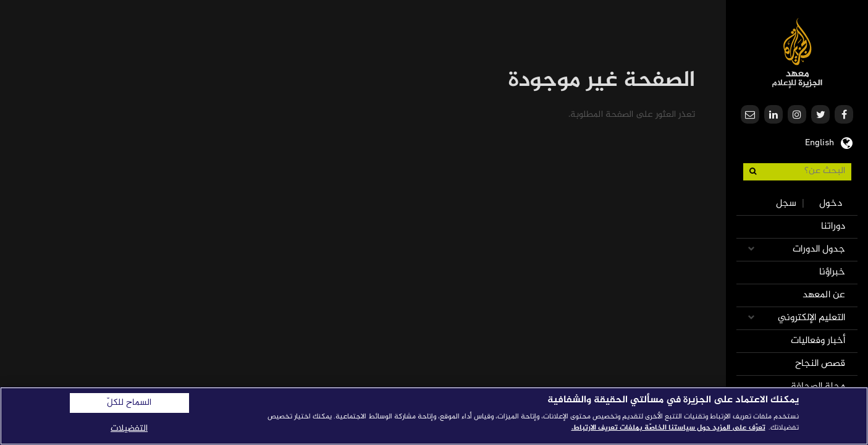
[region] (434, 416)
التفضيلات (129, 429)
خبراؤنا (832, 272)
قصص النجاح (820, 364)
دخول (831, 204)
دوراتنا (833, 227)
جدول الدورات (819, 249)
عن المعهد (824, 295)
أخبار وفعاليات (818, 341)
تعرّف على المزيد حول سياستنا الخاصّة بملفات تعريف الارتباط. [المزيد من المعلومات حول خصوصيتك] (668, 428)
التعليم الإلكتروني (811, 318)
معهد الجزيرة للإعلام (797, 53)
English (820, 142)
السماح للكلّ (129, 403)
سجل (786, 204)
